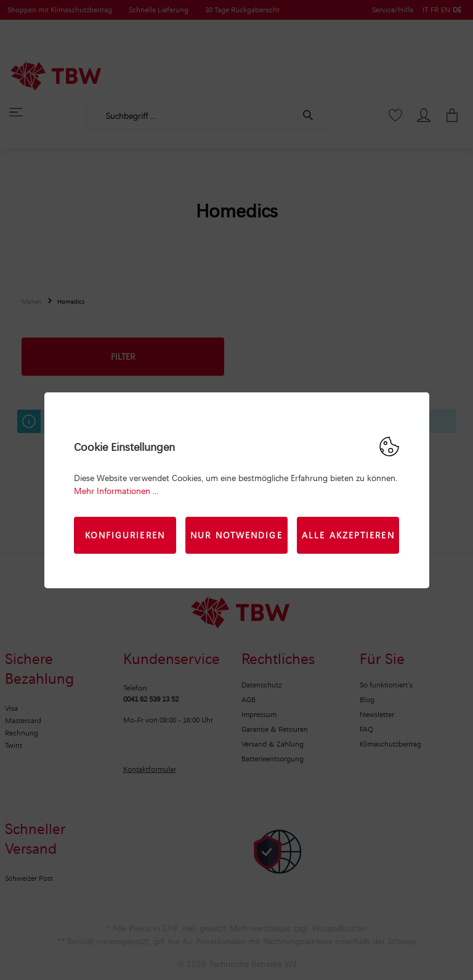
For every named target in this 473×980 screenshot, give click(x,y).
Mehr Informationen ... (116, 491)
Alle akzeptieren (348, 535)
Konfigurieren (125, 535)
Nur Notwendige (236, 535)
